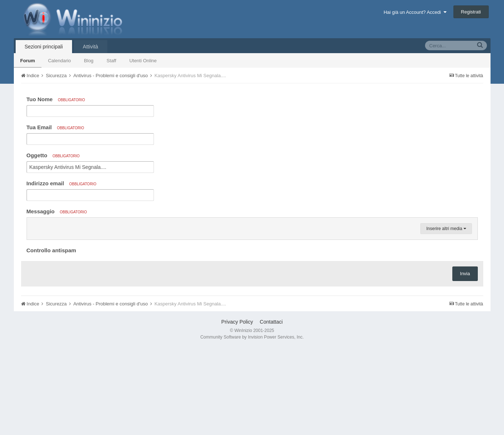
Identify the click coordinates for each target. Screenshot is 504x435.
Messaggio (57, 211)
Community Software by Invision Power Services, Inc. (252, 424)
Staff (112, 61)
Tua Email (55, 127)
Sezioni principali (44, 47)
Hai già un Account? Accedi (415, 12)
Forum (28, 61)
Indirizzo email (61, 183)
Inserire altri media (446, 316)
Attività (91, 47)
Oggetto (53, 155)
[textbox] (252, 269)
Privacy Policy (237, 409)
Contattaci (271, 409)
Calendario (59, 61)
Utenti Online (143, 61)
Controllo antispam (51, 338)
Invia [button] (465, 361)
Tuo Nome (56, 99)
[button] (33, 225)
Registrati (471, 12)
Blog (89, 61)
